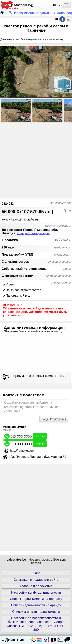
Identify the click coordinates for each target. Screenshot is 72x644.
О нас (36, 573)
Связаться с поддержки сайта (36, 580)
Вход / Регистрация (54, 419)
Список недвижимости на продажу (36, 599)
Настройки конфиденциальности (36, 593)
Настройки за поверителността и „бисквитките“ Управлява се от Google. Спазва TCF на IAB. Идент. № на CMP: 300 (36, 624)
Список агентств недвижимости (36, 612)
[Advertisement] (36, 159)
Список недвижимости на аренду (36, 605)
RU (57, 5)
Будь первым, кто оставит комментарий (35, 377)
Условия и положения (36, 586)
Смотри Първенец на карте (34, 233)
